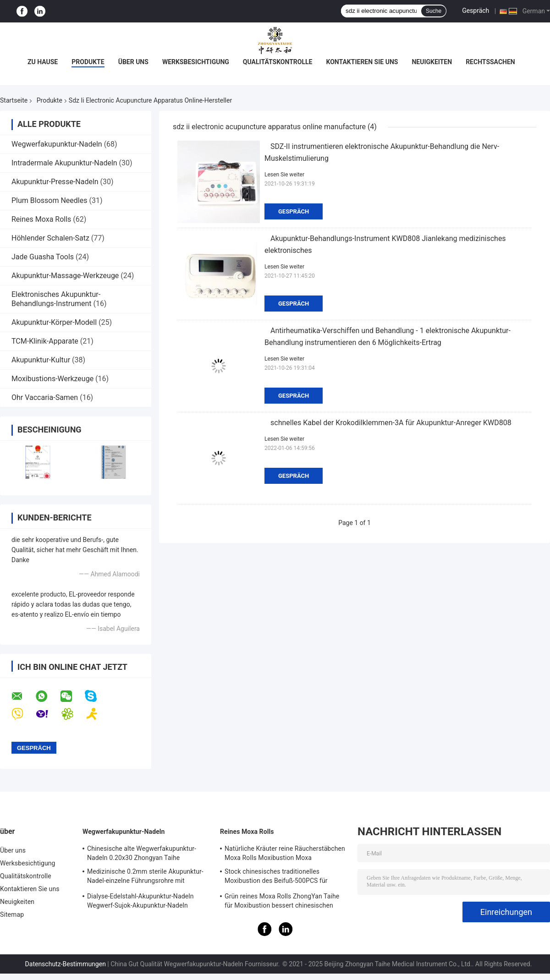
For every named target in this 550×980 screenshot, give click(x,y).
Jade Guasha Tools (43, 257)
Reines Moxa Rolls (41, 219)
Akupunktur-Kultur (41, 360)
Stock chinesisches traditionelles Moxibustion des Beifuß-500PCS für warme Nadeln (276, 877)
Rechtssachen (490, 62)
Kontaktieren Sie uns (362, 62)
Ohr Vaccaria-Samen (45, 397)
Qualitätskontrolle (278, 62)
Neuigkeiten (432, 62)
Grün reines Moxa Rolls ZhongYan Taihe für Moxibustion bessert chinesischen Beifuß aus (282, 902)
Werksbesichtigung (196, 62)
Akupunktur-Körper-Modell (54, 322)
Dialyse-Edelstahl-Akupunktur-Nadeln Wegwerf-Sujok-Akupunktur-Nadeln (140, 901)
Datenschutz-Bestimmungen (66, 964)
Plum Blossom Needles (49, 200)
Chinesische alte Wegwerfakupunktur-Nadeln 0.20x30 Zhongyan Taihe (142, 853)
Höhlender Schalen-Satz (50, 238)
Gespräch (476, 11)
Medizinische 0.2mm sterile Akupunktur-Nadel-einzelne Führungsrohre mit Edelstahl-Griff (145, 877)
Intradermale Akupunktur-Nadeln (64, 163)
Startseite (14, 100)
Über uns (133, 62)
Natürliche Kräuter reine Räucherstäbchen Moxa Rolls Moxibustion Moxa (285, 853)
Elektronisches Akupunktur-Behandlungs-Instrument (56, 299)
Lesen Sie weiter (284, 175)
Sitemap (12, 914)
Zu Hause (43, 62)
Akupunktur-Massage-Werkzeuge (65, 276)
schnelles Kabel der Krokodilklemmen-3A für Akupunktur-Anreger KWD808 (391, 423)
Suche (434, 11)
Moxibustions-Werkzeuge (52, 379)
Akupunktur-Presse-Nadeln (55, 182)
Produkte (88, 62)
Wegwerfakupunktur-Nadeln (57, 144)
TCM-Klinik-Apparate (45, 341)
